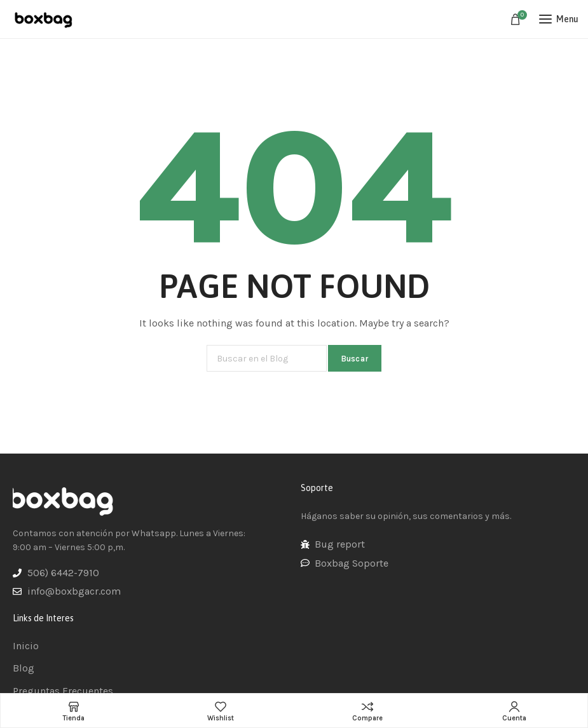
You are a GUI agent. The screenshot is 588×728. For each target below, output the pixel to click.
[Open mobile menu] (559, 19)
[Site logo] (44, 19)
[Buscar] (267, 358)
